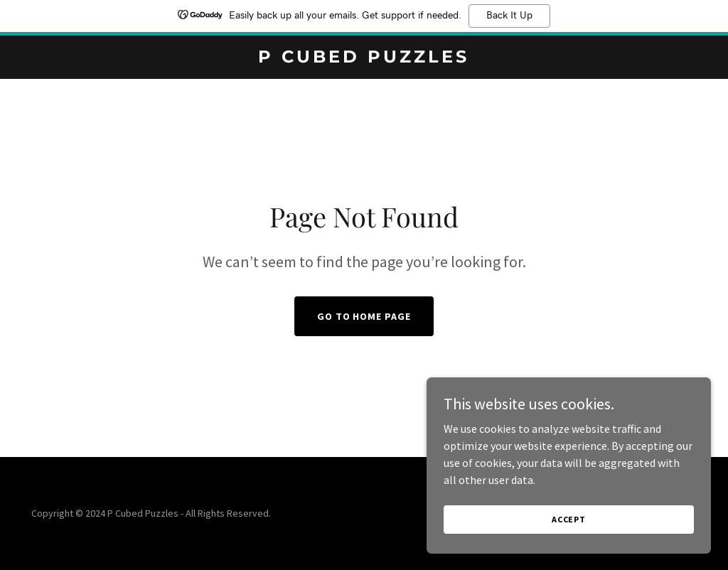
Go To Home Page (364, 316)
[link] (364, 58)
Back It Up (509, 16)
